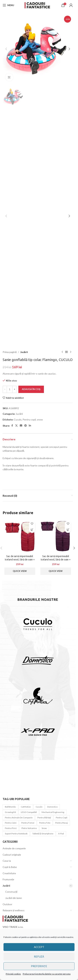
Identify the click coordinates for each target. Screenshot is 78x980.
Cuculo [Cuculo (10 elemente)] (39, 807)
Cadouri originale (12, 855)
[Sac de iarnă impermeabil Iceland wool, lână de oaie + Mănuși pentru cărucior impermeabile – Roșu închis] (20, 536)
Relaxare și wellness (14, 910)
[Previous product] (62, 352)
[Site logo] (38, 5)
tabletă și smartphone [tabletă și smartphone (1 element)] (43, 834)
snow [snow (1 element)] (44, 828)
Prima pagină (10, 352)
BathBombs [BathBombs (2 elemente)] (10, 807)
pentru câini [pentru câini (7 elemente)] (11, 823)
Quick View (20, 571)
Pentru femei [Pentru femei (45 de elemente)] (28, 823)
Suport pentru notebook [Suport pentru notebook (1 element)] (16, 834)
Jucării (24, 352)
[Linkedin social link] (30, 426)
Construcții (11, 892)
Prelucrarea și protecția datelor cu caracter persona (47, 974)
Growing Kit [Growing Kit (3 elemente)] (10, 812)
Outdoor (7, 904)
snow (40, 420)
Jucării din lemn (14, 898)
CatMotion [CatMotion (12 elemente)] (26, 807)
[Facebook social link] (12, 426)
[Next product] (71, 352)
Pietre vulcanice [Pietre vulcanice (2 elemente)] (29, 828)
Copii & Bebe (10, 867)
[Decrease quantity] (5, 389)
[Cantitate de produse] (10, 389)
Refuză (39, 957)
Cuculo (18, 420)
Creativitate (9, 873)
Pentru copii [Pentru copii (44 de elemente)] (62, 818)
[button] (6, 49)
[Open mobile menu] (8, 5)
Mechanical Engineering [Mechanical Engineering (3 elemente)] (53, 812)
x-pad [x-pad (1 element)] (61, 834)
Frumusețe (8, 879)
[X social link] (16, 426)
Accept (39, 947)
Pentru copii (29, 420)
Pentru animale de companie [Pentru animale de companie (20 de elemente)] (19, 818)
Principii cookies (13, 974)
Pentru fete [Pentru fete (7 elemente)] (45, 823)
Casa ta (7, 861)
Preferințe (39, 966)
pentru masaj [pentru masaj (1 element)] (61, 823)
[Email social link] (21, 426)
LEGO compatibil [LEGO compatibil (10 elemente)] (29, 812)
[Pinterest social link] (26, 426)
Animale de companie (14, 848)
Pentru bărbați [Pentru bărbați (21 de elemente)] (44, 818)
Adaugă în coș (31, 389)
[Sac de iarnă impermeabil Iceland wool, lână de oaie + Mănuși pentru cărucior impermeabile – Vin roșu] (56, 536)
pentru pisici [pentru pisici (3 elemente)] (11, 828)
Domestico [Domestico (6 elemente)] (52, 807)
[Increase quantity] (14, 389)
